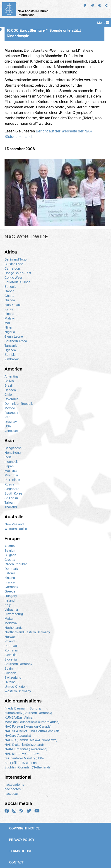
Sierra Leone (14, 336)
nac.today (12, 794)
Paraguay (11, 413)
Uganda (10, 350)
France (10, 582)
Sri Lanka (11, 498)
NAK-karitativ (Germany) (22, 754)
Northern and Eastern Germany (27, 632)
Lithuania (11, 610)
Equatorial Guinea (17, 282)
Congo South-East (18, 273)
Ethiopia (10, 287)
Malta (9, 619)
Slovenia (11, 659)
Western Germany (18, 691)
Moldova (11, 623)
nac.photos (13, 789)
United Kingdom (16, 687)
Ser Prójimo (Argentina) (21, 763)
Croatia (10, 560)
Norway (10, 637)
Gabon (9, 291)
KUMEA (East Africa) (19, 717)
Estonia (10, 573)
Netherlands (13, 628)
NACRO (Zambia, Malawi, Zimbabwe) (31, 740)
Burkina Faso (14, 264)
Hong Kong (13, 453)
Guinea (10, 300)
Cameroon (12, 268)
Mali (7, 323)
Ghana (9, 296)
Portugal (11, 646)
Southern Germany (18, 664)
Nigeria (10, 332)
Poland (10, 641)
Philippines (12, 480)
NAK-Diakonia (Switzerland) (24, 745)
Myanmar (11, 475)
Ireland (10, 600)
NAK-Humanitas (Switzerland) (26, 749)
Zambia (10, 355)
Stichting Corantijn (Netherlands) (28, 767)
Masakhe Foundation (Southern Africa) (32, 722)
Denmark (11, 569)
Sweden (10, 673)
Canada (10, 390)
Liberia (9, 314)
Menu (103, 23)
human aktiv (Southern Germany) (28, 713)
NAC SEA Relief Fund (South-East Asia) (32, 731)
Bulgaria (10, 555)
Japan (9, 466)
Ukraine (10, 682)
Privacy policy (22, 840)
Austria (10, 546)
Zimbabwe (12, 359)
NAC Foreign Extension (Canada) (28, 727)
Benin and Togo (16, 259)
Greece (10, 591)
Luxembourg (14, 614)
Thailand (11, 507)
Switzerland (13, 678)
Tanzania (11, 346)
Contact (16, 862)
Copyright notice (24, 828)
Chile (8, 395)
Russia (9, 484)
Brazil (8, 385)
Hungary (11, 596)
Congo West (13, 278)
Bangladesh (13, 448)
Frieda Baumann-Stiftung (23, 708)
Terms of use (21, 851)
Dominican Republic (19, 404)
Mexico (10, 408)
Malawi (10, 318)
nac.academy (14, 785)
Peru (8, 417)
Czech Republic (16, 564)
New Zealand (14, 524)
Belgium (10, 551)
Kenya (9, 309)
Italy (8, 605)
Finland (10, 578)
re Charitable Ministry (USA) (24, 758)
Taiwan (10, 502)
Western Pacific (16, 529)
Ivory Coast (13, 305)
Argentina (12, 376)
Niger (8, 327)
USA (8, 426)
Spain (9, 668)
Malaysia (11, 471)
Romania (11, 650)
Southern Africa (16, 341)
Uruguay (11, 422)
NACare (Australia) (18, 736)
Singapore (12, 489)
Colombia (11, 399)
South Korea (13, 493)
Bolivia (9, 381)
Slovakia (11, 655)
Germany (11, 587)
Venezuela (12, 431)
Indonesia (12, 462)
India (8, 457)
